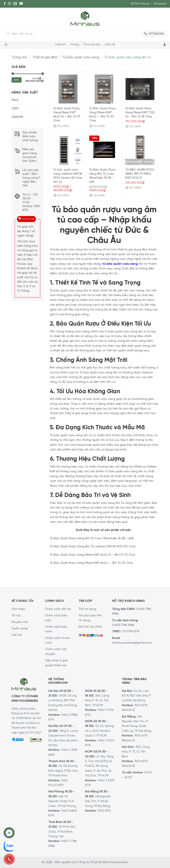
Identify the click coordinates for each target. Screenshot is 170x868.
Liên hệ (17, 635)
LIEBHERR (17, 117)
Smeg (75, 45)
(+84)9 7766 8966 (123, 625)
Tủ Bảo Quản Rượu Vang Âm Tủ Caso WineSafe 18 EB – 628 (102, 176)
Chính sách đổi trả (58, 609)
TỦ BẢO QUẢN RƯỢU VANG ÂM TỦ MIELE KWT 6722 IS (140, 174)
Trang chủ (19, 57)
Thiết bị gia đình (45, 57)
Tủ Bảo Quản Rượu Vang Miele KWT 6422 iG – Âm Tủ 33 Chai (67, 115)
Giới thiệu (18, 609)
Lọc (17, 80)
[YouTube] (21, 4)
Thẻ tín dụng (87, 609)
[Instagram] (9, 4)
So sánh (61, 126)
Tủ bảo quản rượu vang (81, 57)
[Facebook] (5, 4)
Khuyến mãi (20, 622)
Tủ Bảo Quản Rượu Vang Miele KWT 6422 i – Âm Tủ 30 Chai (102, 115)
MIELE (15, 100)
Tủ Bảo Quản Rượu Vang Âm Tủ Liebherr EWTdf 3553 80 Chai (93, 547)
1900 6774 (104, 811)
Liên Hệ (110, 45)
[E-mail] (15, 4)
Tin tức (16, 616)
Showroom (160, 4)
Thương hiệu (92, 45)
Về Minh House (140, 4)
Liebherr (61, 45)
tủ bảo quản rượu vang (120, 264)
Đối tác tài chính (90, 627)
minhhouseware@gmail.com (132, 643)
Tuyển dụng (20, 629)
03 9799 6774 (131, 632)
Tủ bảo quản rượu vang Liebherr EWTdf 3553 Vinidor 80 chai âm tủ (68, 176)
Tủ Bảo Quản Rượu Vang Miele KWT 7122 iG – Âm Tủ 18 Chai (140, 113)
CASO (15, 109)
